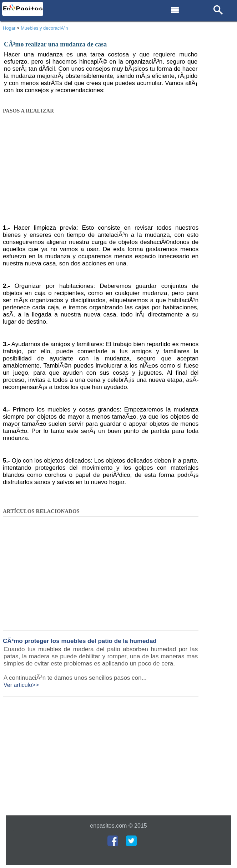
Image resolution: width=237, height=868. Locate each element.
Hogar (9, 28)
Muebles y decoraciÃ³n (44, 28)
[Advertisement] (101, 171)
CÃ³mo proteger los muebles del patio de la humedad (80, 641)
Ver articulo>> (21, 685)
